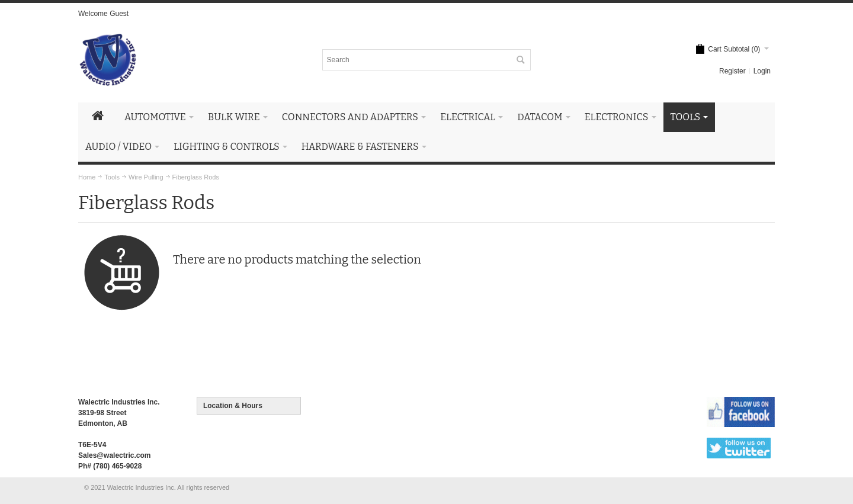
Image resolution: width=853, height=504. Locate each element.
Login (762, 71)
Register (732, 71)
